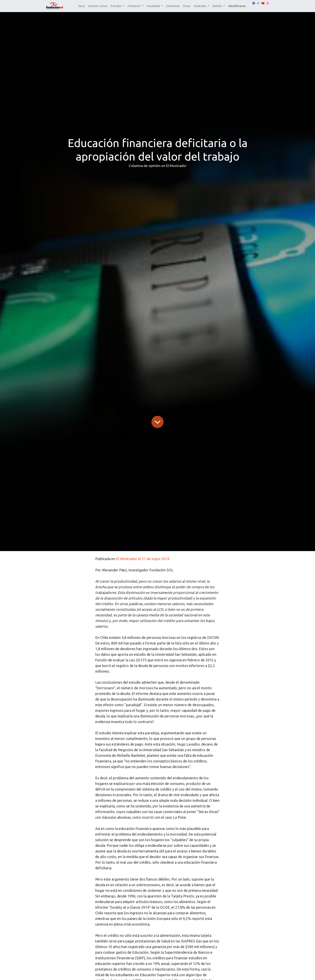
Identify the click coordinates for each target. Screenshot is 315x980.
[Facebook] (254, 3)
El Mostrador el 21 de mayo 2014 (143, 559)
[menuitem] (82, 6)
